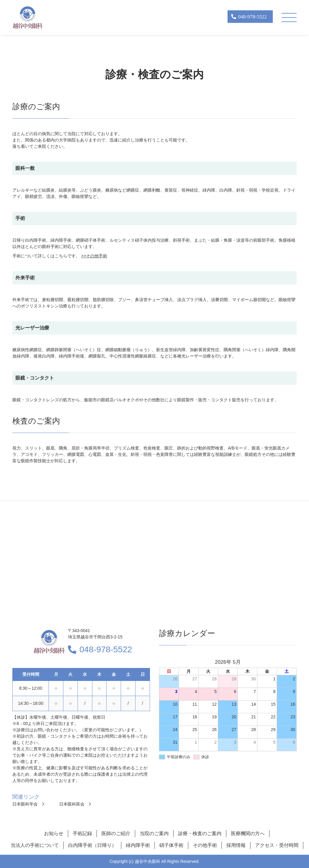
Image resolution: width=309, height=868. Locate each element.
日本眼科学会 (25, 804)
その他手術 (205, 845)
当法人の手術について (35, 845)
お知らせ (54, 833)
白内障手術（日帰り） (92, 845)
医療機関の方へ (248, 833)
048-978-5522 (106, 649)
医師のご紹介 (116, 833)
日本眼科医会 (72, 804)
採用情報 (236, 845)
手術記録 (82, 833)
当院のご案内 (154, 833)
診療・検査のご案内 (200, 833)
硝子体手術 (171, 845)
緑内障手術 (138, 845)
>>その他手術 (94, 256)
